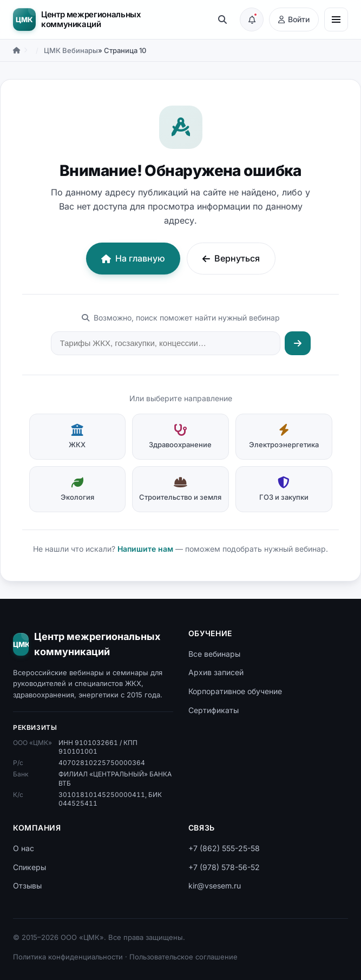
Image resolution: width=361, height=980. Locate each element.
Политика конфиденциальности (68, 957)
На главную (133, 258)
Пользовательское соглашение (183, 957)
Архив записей (216, 672)
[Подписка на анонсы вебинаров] (252, 19)
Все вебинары (214, 654)
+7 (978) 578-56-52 (224, 867)
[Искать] (298, 343)
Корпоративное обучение (235, 691)
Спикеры (29, 867)
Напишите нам (145, 549)
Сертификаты (214, 710)
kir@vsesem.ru (215, 886)
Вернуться (231, 258)
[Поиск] (222, 19)
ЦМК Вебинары (71, 50)
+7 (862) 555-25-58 (224, 848)
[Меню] (336, 19)
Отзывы (27, 886)
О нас (24, 848)
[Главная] (17, 50)
